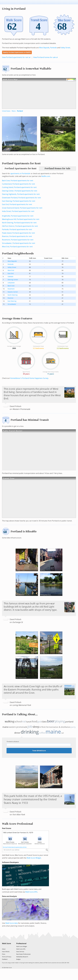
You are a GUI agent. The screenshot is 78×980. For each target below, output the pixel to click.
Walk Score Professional (17, 824)
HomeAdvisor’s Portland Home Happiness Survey (29, 378)
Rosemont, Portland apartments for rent (18, 240)
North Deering (13, 295)
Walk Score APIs (31, 892)
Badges (18, 959)
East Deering (12, 301)
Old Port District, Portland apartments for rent (20, 226)
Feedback (5, 959)
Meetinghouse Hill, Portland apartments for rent (21, 219)
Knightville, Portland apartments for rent (18, 216)
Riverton (11, 298)
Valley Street (65, 48)
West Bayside (44, 48)
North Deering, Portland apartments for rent (19, 223)
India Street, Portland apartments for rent (18, 211)
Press (4, 954)
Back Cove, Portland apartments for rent (18, 181)
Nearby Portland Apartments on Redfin (17, 52)
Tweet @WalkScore (39, 751)
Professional (21, 944)
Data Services (20, 952)
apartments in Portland (19, 174)
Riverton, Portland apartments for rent (17, 236)
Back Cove (11, 286)
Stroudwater (12, 304)
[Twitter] (3, 946)
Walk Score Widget (34, 858)
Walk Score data (12, 923)
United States (6, 111)
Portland (20, 111)
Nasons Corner (13, 292)
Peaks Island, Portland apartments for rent (18, 233)
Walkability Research (22, 957)
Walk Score (6, 944)
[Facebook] (6, 946)
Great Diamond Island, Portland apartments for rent (22, 208)
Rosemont (11, 289)
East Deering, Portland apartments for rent (19, 201)
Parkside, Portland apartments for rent (17, 230)
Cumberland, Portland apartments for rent (19, 184)
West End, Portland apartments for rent (17, 247)
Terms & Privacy (7, 957)
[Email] (10, 946)
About (4, 949)
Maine (14, 111)
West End (11, 270)
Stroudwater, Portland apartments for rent (19, 243)
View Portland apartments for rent (15, 57)
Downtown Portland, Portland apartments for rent (21, 198)
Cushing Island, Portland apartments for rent (19, 187)
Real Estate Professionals (23, 954)
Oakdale (10, 277)
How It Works (6, 952)
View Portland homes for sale (45, 57)
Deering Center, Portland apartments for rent (20, 191)
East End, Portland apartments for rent (17, 204)
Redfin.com (46, 176)
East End (11, 274)
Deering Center (13, 280)
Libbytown (11, 283)
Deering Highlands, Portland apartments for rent (21, 194)
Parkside (53, 48)
